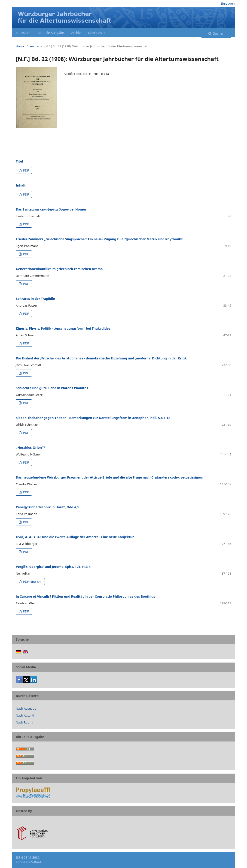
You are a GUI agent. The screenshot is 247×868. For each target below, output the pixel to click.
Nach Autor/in (26, 715)
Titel (19, 161)
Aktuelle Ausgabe (51, 33)
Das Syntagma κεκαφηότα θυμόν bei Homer (51, 209)
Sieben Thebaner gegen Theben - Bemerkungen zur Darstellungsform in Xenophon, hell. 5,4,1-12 (93, 418)
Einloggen (227, 3)
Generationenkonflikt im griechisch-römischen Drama (59, 269)
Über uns (95, 33)
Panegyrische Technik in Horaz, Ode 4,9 (47, 507)
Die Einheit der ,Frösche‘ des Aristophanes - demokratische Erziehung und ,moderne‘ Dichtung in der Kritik (101, 358)
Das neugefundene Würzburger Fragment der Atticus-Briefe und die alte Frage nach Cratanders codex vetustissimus (109, 477)
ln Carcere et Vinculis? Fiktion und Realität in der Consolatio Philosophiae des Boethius (85, 596)
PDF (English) (32, 582)
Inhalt (21, 185)
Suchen (218, 33)
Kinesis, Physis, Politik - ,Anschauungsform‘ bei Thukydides (63, 328)
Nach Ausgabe (26, 708)
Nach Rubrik (24, 722)
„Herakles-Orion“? (30, 448)
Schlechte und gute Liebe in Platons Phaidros (52, 388)
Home (20, 46)
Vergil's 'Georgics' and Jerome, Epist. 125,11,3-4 (53, 567)
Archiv (76, 33)
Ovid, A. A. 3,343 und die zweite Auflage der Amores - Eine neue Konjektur (75, 537)
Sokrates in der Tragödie (35, 299)
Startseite (23, 33)
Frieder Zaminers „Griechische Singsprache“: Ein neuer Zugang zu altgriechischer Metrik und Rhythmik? (99, 239)
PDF (26, 170)
